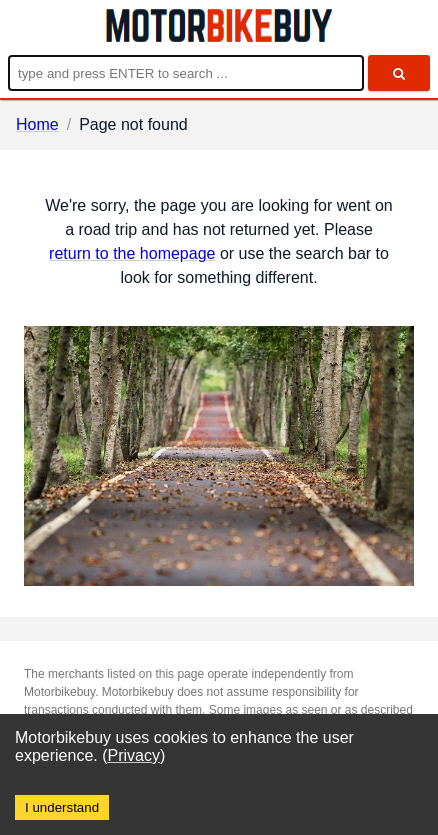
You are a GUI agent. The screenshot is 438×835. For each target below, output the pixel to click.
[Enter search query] (186, 73)
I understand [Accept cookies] (62, 807)
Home (37, 124)
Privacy (134, 755)
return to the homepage (132, 253)
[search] (399, 73)
